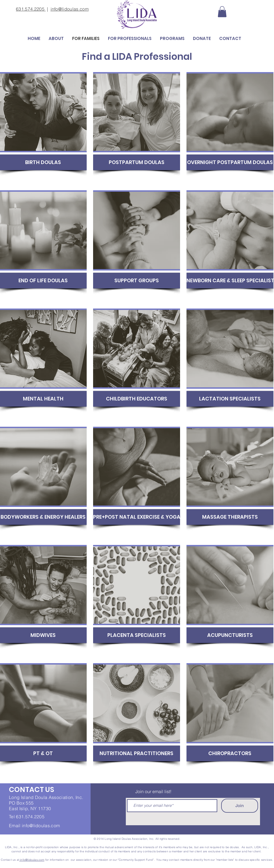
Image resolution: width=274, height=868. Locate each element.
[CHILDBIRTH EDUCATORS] (137, 399)
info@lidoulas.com (70, 9)
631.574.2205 (31, 9)
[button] (222, 12)
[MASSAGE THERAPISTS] (230, 517)
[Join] (240, 806)
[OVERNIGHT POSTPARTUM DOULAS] (230, 162)
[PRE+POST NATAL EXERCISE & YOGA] (137, 517)
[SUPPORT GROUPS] (137, 281)
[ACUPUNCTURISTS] (230, 635)
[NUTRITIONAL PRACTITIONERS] (137, 753)
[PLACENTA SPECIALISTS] (137, 635)
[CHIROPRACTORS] (230, 753)
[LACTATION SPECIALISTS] (230, 399)
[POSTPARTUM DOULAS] (137, 162)
